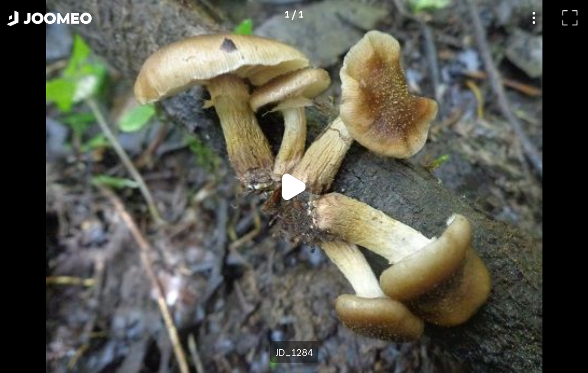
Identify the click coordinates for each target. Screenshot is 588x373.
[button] (27, 320)
